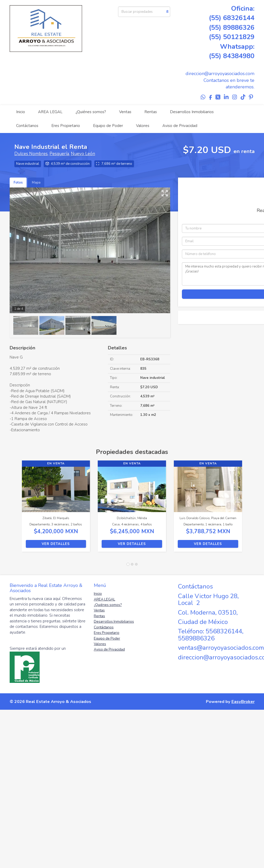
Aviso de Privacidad (180, 126)
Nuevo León (83, 154)
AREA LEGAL (50, 112)
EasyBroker (243, 702)
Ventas (125, 112)
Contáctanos (27, 126)
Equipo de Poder (108, 126)
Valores (143, 126)
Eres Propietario (66, 126)
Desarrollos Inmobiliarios (192, 112)
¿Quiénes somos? (91, 112)
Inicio (21, 112)
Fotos (18, 183)
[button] (16, 509)
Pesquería (59, 154)
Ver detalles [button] (56, 544)
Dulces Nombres (31, 154)
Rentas (151, 112)
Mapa (36, 183)
